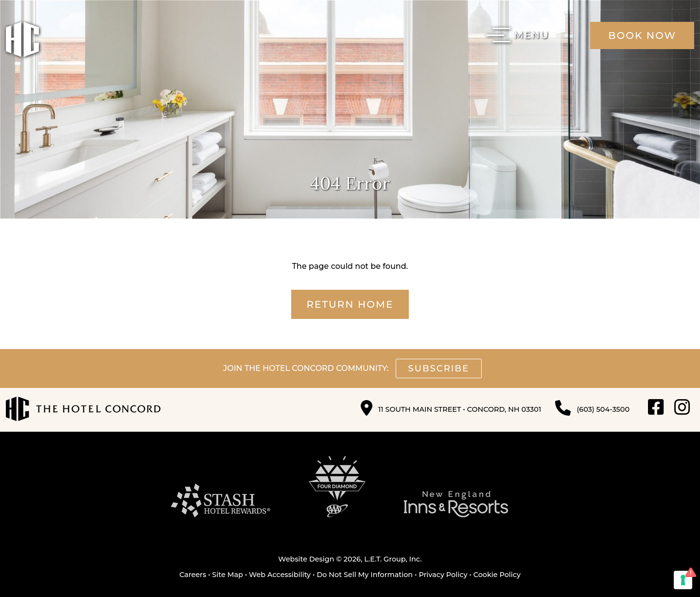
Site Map (227, 575)
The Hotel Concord (22, 39)
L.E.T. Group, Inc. (393, 559)
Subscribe (439, 369)
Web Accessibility (280, 575)
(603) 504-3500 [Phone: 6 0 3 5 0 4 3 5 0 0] (603, 409)
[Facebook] (656, 408)
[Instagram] (682, 408)
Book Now (642, 35)
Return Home (350, 304)
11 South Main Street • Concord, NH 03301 (460, 409)
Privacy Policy (443, 575)
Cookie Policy (497, 575)
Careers (193, 575)
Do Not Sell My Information (365, 575)
